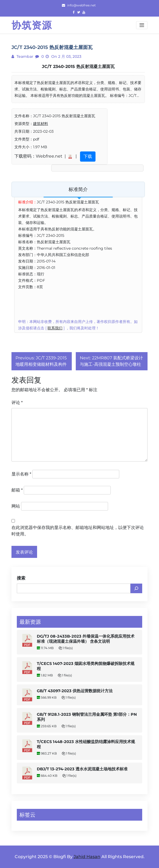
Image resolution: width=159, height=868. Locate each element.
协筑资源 (32, 25)
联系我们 (55, 328)
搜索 (21, 578)
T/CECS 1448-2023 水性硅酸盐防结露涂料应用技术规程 (86, 744)
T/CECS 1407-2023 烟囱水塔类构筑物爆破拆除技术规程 (86, 666)
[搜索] (136, 588)
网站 (16, 506)
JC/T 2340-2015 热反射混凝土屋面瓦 (78, 66)
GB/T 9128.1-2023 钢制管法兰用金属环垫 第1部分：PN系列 (87, 717)
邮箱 (17, 490)
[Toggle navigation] (142, 25)
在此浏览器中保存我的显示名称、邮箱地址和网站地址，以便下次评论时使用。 (78, 531)
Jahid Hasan (87, 857)
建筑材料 (41, 124)
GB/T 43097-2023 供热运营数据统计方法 (75, 691)
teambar (24, 56)
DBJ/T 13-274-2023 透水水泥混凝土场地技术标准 (82, 769)
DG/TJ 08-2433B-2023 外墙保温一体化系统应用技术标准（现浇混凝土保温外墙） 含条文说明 (86, 639)
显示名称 (21, 474)
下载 (88, 156)
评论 (17, 403)
